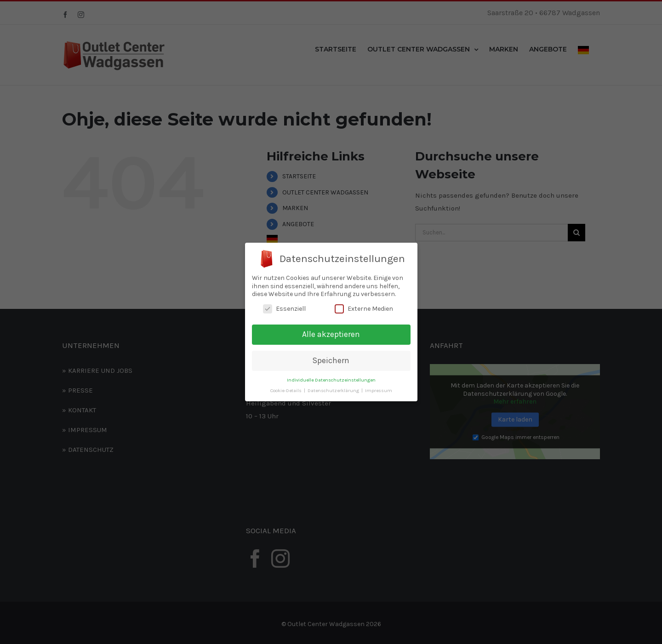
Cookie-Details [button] (287, 390)
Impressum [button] (379, 390)
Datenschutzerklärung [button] (334, 390)
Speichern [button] (331, 360)
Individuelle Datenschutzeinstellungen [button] (331, 380)
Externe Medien (364, 309)
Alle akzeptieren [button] (331, 334)
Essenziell (284, 309)
